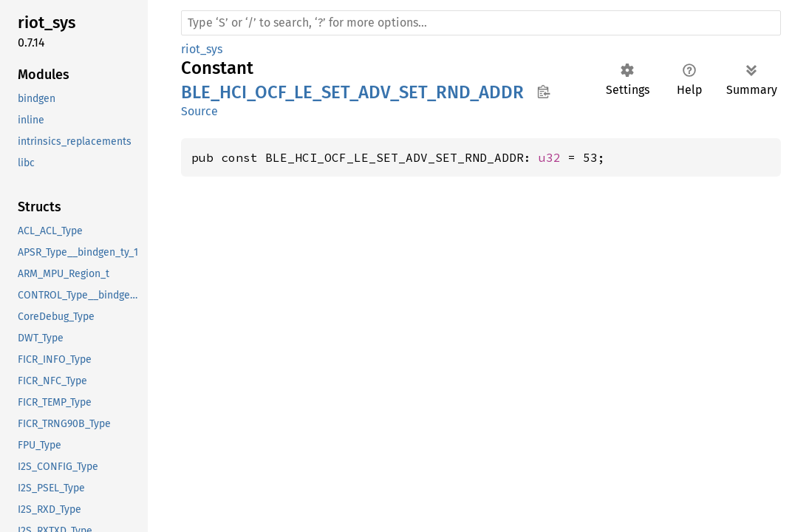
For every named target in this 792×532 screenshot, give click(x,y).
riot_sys (202, 49)
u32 (550, 157)
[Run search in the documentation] (481, 23)
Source (199, 111)
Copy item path (543, 92)
